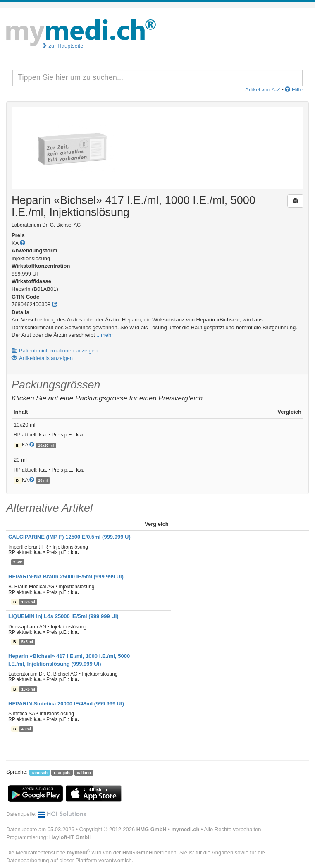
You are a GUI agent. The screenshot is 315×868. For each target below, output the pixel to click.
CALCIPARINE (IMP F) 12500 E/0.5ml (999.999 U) (69, 537)
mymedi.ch (186, 829)
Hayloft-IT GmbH (70, 837)
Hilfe (294, 90)
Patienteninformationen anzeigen (55, 351)
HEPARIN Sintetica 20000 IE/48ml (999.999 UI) (66, 704)
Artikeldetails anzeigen (42, 358)
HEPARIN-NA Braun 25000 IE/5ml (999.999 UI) (66, 577)
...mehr (105, 335)
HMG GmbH (152, 829)
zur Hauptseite (62, 46)
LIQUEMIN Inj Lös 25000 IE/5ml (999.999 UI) (63, 616)
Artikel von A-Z (263, 90)
